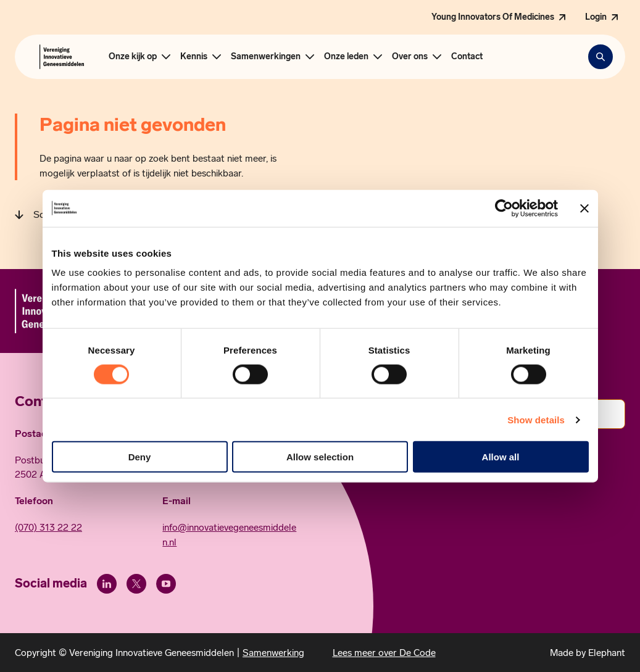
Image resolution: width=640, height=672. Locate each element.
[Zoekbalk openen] (601, 57)
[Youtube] (166, 584)
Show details (536, 419)
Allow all (501, 457)
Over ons (410, 56)
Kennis (194, 56)
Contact (467, 56)
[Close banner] (584, 208)
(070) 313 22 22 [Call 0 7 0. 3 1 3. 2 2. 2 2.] (48, 527)
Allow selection (320, 457)
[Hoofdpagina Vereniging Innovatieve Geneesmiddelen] (62, 57)
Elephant (607, 653)
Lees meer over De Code (384, 653)
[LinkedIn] (107, 584)
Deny (140, 457)
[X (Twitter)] (136, 584)
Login (596, 17)
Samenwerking (273, 653)
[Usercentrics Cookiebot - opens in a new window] (504, 208)
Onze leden (346, 56)
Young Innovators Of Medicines (493, 17)
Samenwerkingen (266, 56)
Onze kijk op (133, 56)
